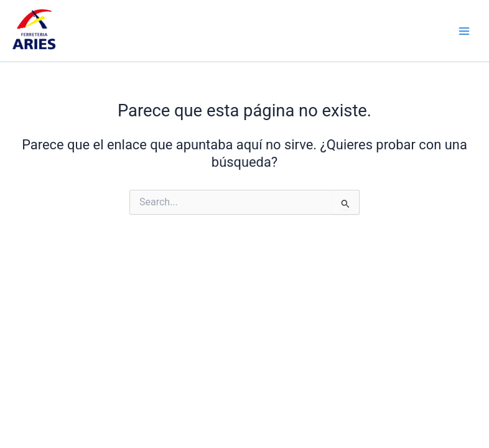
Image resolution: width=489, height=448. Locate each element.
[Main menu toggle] (464, 30)
